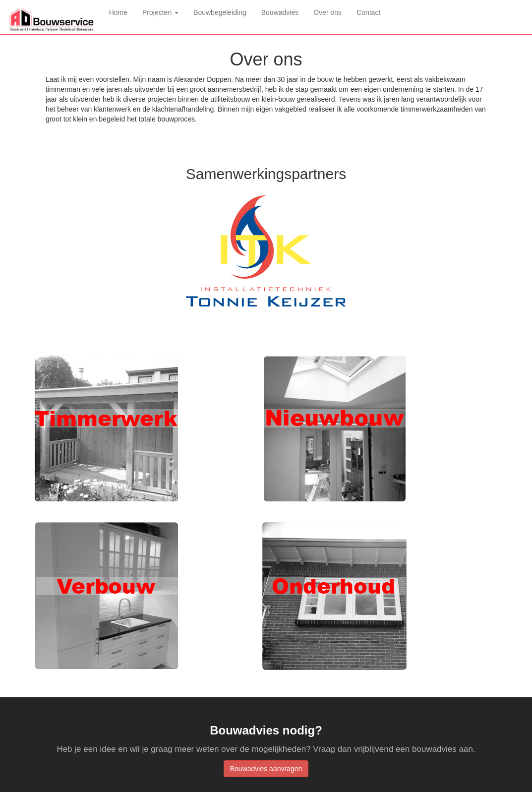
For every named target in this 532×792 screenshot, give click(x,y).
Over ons (327, 12)
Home (122, 12)
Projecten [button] (160, 12)
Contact (368, 12)
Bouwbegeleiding (220, 12)
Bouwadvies (280, 12)
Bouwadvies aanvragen (266, 769)
